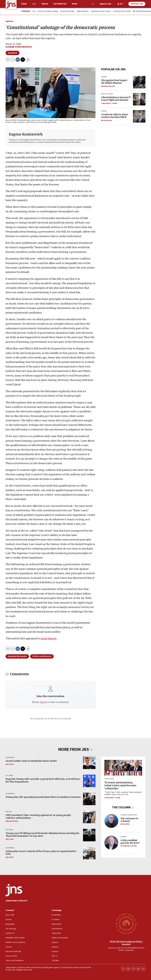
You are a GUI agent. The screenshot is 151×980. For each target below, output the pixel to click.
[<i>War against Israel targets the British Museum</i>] (139, 82)
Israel (24, 4)
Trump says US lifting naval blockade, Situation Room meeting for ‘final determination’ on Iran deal (42, 834)
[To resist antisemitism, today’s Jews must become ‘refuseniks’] (123, 768)
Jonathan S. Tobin (109, 103)
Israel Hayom (48, 638)
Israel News (10, 757)
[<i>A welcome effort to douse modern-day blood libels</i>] (139, 116)
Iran (34, 11)
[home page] (11, 5)
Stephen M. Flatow (129, 846)
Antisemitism (60, 4)
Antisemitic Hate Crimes (101, 11)
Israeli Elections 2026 (122, 11)
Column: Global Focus (129, 815)
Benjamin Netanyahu (17, 656)
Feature (9, 812)
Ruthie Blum (106, 120)
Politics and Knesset (42, 656)
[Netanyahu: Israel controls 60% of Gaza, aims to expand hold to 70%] (89, 853)
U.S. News (9, 776)
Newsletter (105, 4)
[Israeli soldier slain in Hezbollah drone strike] (89, 763)
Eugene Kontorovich (19, 47)
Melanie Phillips (108, 86)
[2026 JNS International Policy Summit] (126, 924)
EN (121, 4)
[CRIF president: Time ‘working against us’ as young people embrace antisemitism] (89, 817)
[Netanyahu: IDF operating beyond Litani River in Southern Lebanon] (89, 799)
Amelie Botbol (12, 821)
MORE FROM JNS (76, 749)
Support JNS (137, 4)
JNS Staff (10, 764)
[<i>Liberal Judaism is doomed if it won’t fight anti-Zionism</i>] (139, 99)
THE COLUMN (123, 807)
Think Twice (109, 779)
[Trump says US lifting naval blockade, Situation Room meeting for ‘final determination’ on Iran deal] (89, 835)
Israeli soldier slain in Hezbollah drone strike (31, 761)
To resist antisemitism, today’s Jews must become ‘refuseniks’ (120, 785)
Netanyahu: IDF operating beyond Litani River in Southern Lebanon (43, 797)
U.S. (34, 4)
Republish (12, 53)
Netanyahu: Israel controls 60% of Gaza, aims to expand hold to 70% (41, 852)
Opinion (9, 21)
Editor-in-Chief (107, 94)
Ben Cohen (125, 824)
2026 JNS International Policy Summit (126, 943)
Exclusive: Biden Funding (48, 11)
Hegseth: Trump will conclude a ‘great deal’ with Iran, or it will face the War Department (43, 780)
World (45, 4)
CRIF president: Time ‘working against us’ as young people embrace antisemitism (38, 816)
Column (104, 77)
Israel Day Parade (67, 11)
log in (43, 702)
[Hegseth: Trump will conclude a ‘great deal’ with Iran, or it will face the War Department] (89, 781)
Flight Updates (83, 11)
